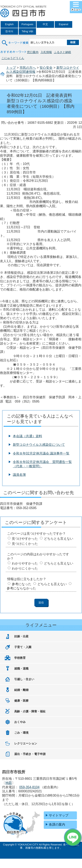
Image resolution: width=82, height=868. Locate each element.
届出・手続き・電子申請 (30, 754)
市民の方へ (28, 68)
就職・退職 (21, 669)
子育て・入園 (23, 647)
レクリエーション (26, 743)
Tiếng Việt (27, 31)
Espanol (63, 24)
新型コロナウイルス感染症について (39, 445)
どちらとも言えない (59, 539)
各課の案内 (57, 824)
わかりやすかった (25, 563)
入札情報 (46, 52)
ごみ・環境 (21, 733)
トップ (11, 68)
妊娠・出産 (21, 636)
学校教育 (20, 658)
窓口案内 (33, 52)
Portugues (27, 24)
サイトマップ (59, 815)
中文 (45, 24)
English (9, 24)
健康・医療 (21, 701)
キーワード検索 (15, 40)
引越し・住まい (24, 679)
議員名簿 (19, 475)
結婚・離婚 (21, 690)
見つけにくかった (25, 544)
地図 (9, 783)
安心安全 (46, 68)
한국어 (9, 31)
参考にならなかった (21, 588)
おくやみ (20, 722)
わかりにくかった (25, 568)
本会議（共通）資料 (27, 436)
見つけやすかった (25, 539)
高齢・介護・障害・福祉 (30, 711)
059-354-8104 (29, 787)
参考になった (22, 584)
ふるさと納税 (62, 52)
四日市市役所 (23, 12)
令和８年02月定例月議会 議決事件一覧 (41, 453)
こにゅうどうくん (13, 58)
